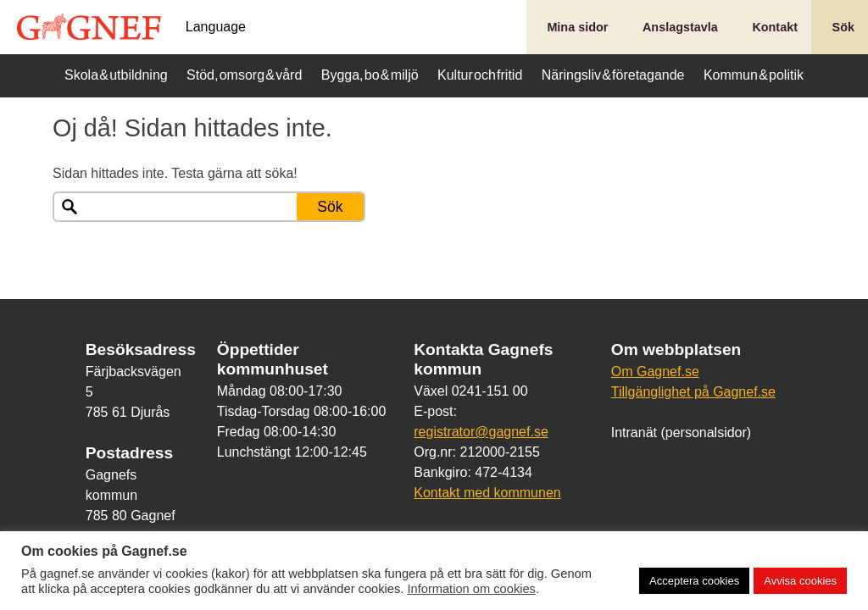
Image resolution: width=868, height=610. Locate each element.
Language (216, 27)
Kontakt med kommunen (487, 493)
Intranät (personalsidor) (681, 433)
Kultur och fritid (480, 75)
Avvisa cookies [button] (800, 581)
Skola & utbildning (116, 75)
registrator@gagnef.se (481, 432)
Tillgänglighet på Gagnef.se (693, 392)
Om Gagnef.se (655, 372)
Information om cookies (471, 589)
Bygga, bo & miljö (370, 75)
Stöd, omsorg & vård (244, 75)
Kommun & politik (754, 75)
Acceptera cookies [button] (694, 581)
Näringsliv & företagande (613, 75)
